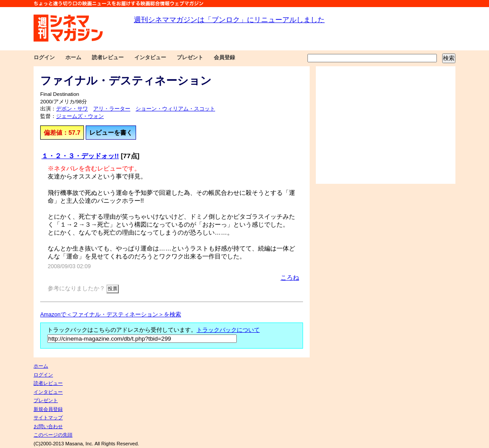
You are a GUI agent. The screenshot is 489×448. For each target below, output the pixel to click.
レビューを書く (111, 133)
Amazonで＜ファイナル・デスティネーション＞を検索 (111, 315)
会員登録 (224, 57)
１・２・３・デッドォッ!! (80, 156)
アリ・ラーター (112, 109)
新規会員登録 (48, 409)
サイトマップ (48, 418)
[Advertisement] (386, 125)
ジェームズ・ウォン (80, 116)
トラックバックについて (228, 330)
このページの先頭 (53, 435)
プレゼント (190, 57)
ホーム (73, 57)
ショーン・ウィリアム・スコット (175, 109)
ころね (290, 277)
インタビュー (150, 57)
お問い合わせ (48, 426)
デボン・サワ (72, 109)
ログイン (44, 57)
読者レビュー (108, 57)
